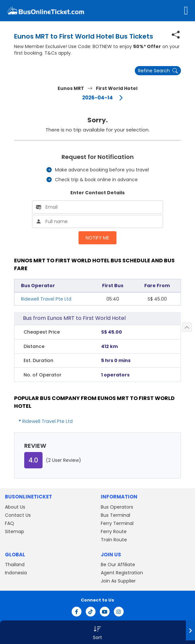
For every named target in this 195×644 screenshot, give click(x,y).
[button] (97, 632)
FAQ (9, 523)
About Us (15, 507)
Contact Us (18, 515)
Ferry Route (114, 531)
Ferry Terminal (117, 523)
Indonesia (16, 573)
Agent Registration (122, 573)
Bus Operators (117, 507)
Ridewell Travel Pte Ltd (46, 299)
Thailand (15, 565)
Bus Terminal (115, 515)
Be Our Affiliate (118, 565)
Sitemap (15, 531)
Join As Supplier (118, 581)
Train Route (114, 540)
